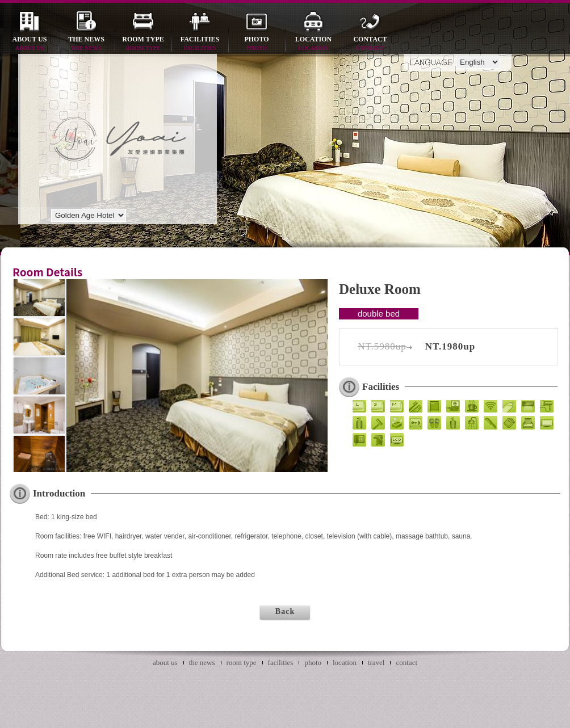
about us (30, 44)
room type (143, 44)
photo (257, 44)
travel (376, 662)
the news (86, 44)
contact (370, 44)
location (313, 44)
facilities (200, 44)
